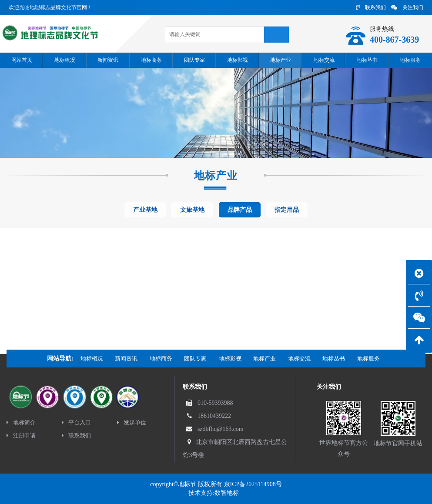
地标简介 (21, 422)
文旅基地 (192, 210)
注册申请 (21, 436)
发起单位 (132, 422)
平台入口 (76, 422)
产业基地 (145, 210)
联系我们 (371, 7)
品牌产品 (240, 210)
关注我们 (407, 7)
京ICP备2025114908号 (253, 484)
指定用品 (287, 210)
